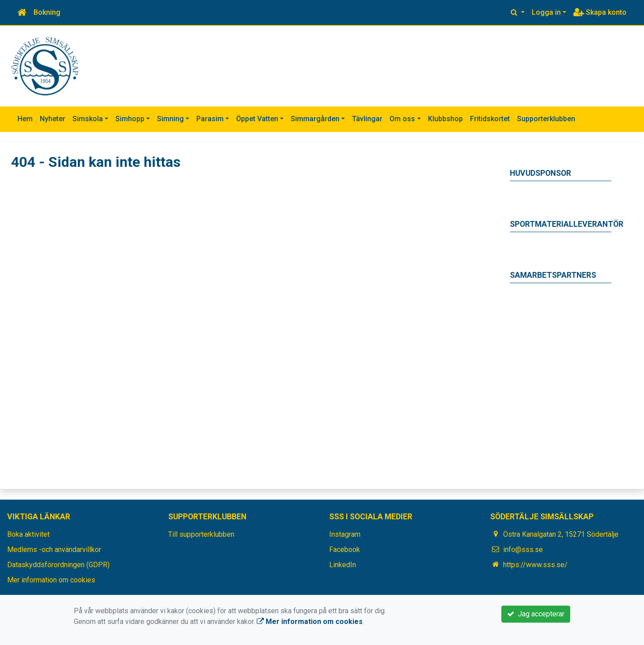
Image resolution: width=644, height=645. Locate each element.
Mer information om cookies (51, 580)
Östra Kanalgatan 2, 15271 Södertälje (561, 534)
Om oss (402, 119)
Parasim (210, 119)
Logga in (546, 12)
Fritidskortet (490, 119)
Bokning (47, 12)
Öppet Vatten (257, 119)
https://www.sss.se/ (535, 565)
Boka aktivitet (28, 534)
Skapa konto (600, 12)
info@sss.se (523, 550)
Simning (170, 119)
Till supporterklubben (201, 534)
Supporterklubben (546, 119)
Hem (25, 119)
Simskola (88, 119)
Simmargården (315, 119)
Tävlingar (367, 119)
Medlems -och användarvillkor (54, 550)
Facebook (345, 550)
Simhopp (130, 119)
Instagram (345, 534)
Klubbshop (445, 119)
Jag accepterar (536, 614)
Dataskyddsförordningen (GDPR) (58, 565)
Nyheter (53, 119)
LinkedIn (343, 565)
